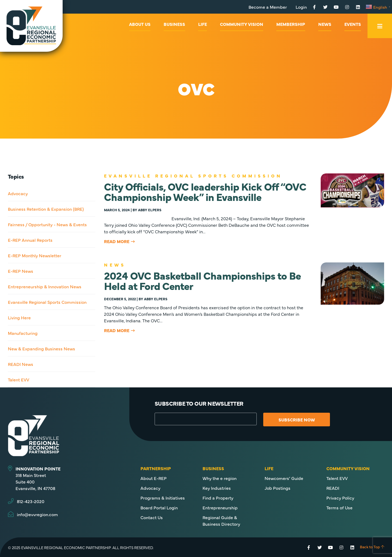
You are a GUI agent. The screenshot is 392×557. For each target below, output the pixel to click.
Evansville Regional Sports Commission (47, 302)
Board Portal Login (159, 507)
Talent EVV (19, 380)
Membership (291, 24)
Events (353, 24)
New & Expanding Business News (42, 348)
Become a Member (268, 7)
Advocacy (18, 193)
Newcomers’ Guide (284, 478)
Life (203, 24)
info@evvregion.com (37, 514)
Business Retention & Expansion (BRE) (46, 209)
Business (174, 24)
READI (333, 488)
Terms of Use (339, 507)
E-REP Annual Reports (30, 240)
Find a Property (218, 498)
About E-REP (154, 478)
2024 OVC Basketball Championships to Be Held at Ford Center (202, 280)
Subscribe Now (297, 420)
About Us (140, 24)
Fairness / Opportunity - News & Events (47, 224)
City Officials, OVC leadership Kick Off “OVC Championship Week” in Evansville (205, 191)
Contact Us (152, 517)
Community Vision (242, 24)
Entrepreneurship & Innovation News (45, 286)
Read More (117, 241)
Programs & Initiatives (163, 498)
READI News (21, 364)
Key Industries (217, 488)
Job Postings (278, 488)
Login (301, 7)
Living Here (19, 317)
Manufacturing (23, 333)
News (325, 24)
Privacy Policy (340, 498)
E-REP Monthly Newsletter (35, 255)
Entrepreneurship (220, 507)
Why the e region (220, 478)
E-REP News (21, 271)
